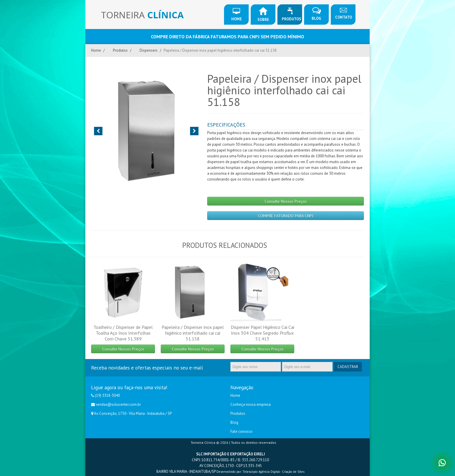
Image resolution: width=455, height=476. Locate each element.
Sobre (263, 15)
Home (236, 14)
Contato (344, 13)
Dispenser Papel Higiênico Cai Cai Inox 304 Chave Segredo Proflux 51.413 (262, 333)
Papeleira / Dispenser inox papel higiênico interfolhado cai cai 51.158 (193, 333)
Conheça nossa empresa (251, 404)
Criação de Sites (293, 472)
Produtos (291, 14)
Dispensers (149, 50)
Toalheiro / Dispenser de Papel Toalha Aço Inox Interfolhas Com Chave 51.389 (123, 333)
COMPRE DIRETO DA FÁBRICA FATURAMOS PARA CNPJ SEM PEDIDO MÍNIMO (228, 37)
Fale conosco (241, 431)
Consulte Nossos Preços (286, 201)
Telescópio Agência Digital (261, 472)
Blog (316, 14)
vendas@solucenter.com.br (118, 404)
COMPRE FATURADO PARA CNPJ (286, 216)
